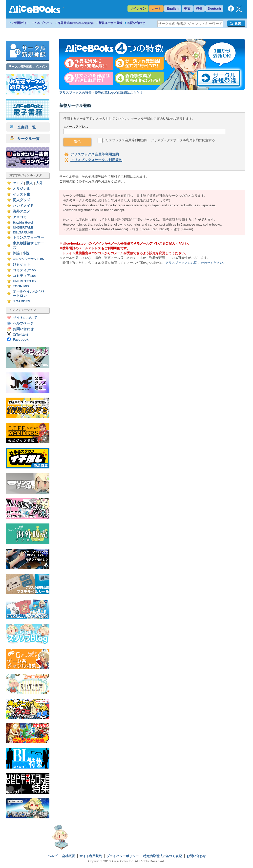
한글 (199, 9)
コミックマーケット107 (29, 259)
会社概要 (68, 856)
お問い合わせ (136, 23)
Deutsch (214, 9)
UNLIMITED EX (25, 281)
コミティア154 (24, 276)
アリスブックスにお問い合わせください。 (196, 263)
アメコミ (20, 217)
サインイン (138, 9)
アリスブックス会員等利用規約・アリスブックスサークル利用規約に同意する (159, 140)
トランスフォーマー (28, 238)
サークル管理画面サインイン (28, 67)
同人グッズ (21, 200)
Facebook (21, 339)
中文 (187, 9)
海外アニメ (21, 211)
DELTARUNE (23, 232)
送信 (77, 142)
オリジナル (21, 189)
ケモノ (18, 183)
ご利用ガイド (21, 23)
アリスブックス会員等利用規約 (95, 154)
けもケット (21, 264)
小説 (26, 253)
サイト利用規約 (91, 856)
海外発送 (76, 23)
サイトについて (25, 318)
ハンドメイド (23, 206)
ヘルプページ (43, 23)
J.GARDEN (21, 301)
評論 (16, 253)
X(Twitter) (21, 335)
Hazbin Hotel (23, 222)
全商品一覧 (23, 127)
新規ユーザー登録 (110, 23)
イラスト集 (21, 194)
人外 (39, 183)
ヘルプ (53, 856)
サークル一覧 (25, 139)
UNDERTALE (23, 227)
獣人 (29, 183)
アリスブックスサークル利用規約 (96, 160)
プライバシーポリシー (123, 856)
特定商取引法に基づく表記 (163, 856)
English (173, 9)
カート (156, 9)
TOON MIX (21, 286)
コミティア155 (24, 270)
